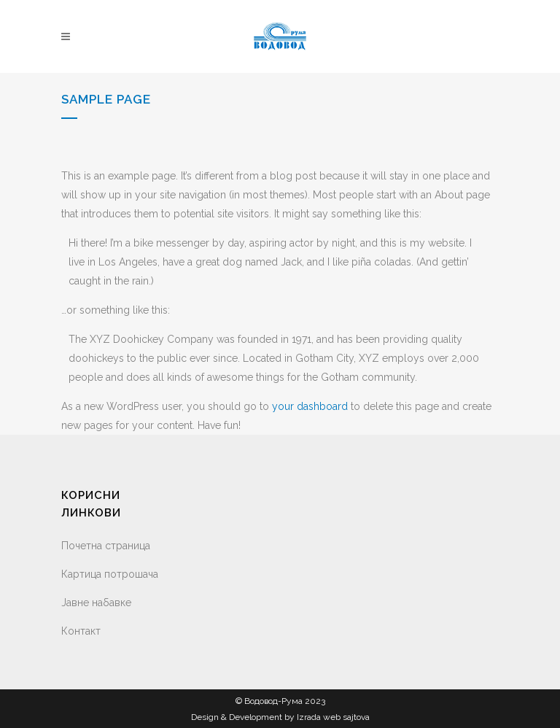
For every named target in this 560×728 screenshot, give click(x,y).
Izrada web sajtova (333, 717)
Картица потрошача (110, 574)
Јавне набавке (96, 603)
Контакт (81, 631)
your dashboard (310, 406)
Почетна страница (106, 546)
